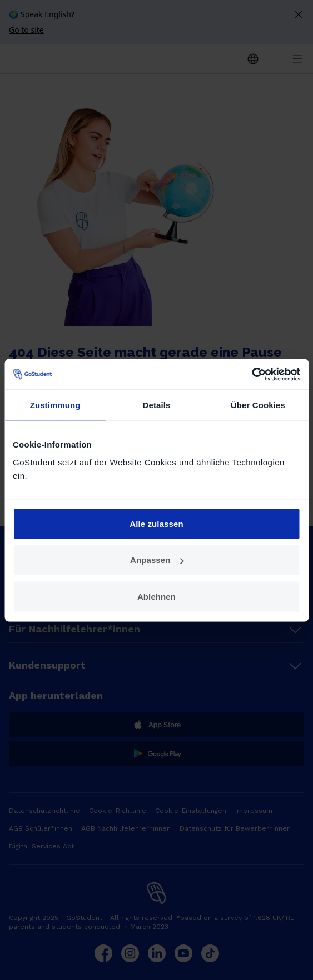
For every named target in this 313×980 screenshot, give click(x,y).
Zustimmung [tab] (55, 405)
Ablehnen (156, 596)
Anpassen (157, 560)
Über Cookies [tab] (258, 405)
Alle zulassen (156, 523)
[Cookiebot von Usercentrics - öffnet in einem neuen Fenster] (252, 374)
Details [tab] (157, 405)
